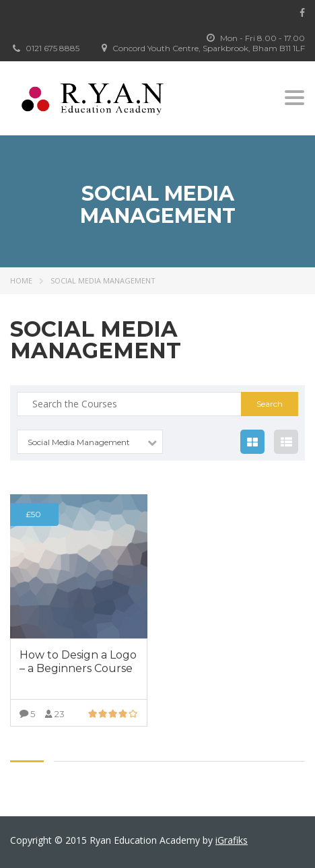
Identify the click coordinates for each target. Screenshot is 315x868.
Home (21, 280)
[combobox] (90, 442)
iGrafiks (232, 840)
